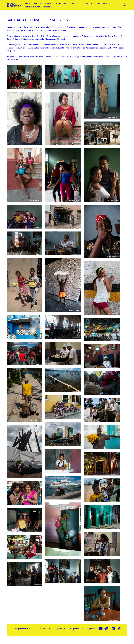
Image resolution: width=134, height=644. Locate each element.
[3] (65, 39)
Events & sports (33, 6)
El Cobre (16, 39)
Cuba (47, 27)
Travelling (60, 4)
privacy (92, 629)
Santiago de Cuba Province (79, 27)
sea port (52, 48)
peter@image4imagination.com (70, 629)
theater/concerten (42, 4)
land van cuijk (75, 4)
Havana (63, 30)
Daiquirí (117, 36)
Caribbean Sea (27, 48)
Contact (47, 6)
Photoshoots (104, 4)
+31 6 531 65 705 (44, 629)
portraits (90, 4)
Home (28, 4)
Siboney (60, 39)
